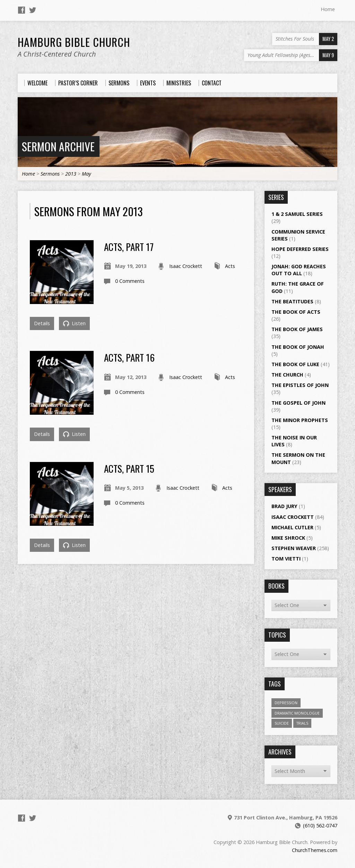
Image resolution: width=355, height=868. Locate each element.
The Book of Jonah (298, 347)
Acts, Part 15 (129, 468)
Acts (230, 266)
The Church (287, 375)
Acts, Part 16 (129, 357)
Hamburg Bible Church (74, 42)
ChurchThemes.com (315, 850)
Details (42, 323)
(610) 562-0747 (320, 825)
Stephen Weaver (294, 548)
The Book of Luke (295, 364)
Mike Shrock (288, 538)
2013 (71, 174)
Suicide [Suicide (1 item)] (282, 723)
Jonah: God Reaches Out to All (299, 270)
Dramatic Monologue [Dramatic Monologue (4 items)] (297, 713)
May (86, 174)
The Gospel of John (298, 403)
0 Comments (130, 281)
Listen (74, 323)
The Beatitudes (292, 301)
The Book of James (297, 329)
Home (328, 9)
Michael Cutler (292, 527)
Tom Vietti (286, 559)
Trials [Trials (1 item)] (302, 723)
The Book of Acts (296, 312)
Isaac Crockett (186, 266)
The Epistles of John (300, 385)
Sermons (50, 174)
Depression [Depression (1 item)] (286, 703)
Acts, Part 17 (129, 247)
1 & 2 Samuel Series (297, 214)
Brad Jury (284, 506)
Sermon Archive (58, 146)
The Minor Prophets (300, 420)
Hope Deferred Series (300, 249)
